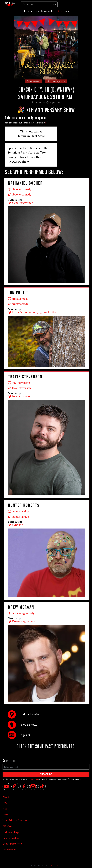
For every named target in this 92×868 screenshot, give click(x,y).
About (6, 797)
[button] (64, 4)
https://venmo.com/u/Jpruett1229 (32, 312)
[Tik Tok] (42, 786)
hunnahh (16, 525)
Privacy (53, 866)
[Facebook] (24, 786)
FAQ (5, 803)
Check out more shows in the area (46, 11)
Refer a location (11, 838)
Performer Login (11, 832)
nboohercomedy (21, 203)
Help (5, 809)
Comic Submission (12, 844)
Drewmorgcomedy (22, 621)
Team (5, 815)
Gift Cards (8, 826)
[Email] (33, 786)
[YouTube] (6, 786)
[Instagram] (15, 786)
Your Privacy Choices (15, 820)
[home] (11, 4)
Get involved (9, 849)
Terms (59, 866)
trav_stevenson (20, 396)
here (47, 123)
